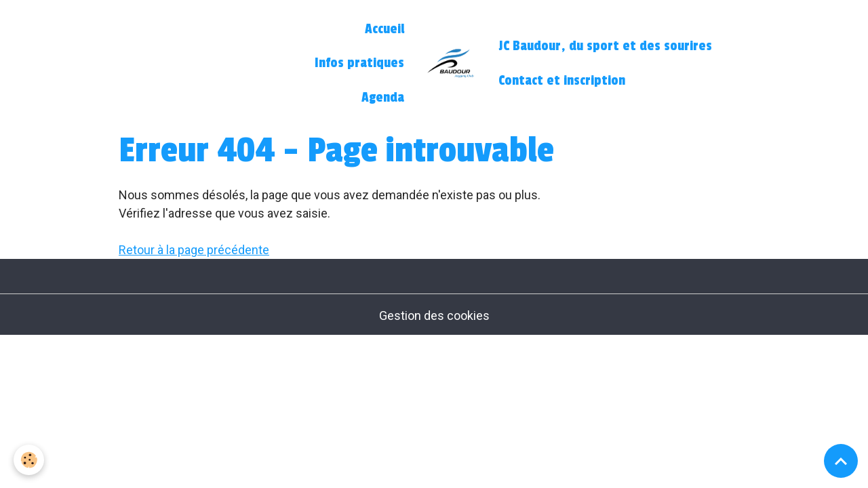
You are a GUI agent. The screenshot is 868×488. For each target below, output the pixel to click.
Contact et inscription (562, 81)
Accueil (384, 29)
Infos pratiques (359, 63)
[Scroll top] (841, 461)
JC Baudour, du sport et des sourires (605, 46)
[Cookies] (29, 460)
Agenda (383, 98)
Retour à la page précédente (194, 250)
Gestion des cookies (434, 316)
